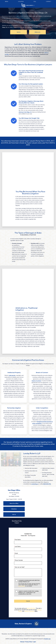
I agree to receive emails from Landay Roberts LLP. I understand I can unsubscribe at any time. (28, 584)
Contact (49, 2)
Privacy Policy (22, 577)
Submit (28, 592)
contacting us (20, 475)
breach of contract (36, 381)
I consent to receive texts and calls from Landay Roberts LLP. (29, 574)
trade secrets (12, 375)
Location (21, 2)
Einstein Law (47, 630)
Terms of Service (29, 602)
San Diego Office (14, 481)
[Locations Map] (42, 493)
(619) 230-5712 (31, 599)
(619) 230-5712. (32, 475)
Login (34, 633)
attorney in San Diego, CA (25, 112)
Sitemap (22, 633)
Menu (7, 2)
